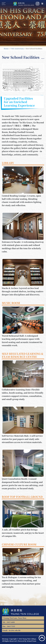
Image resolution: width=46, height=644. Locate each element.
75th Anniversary (17, 49)
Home (6, 49)
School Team (32, 641)
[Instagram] (38, 4)
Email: (11, 630)
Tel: (9, 622)
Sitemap (5, 639)
